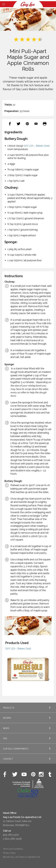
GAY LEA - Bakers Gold (36, 146)
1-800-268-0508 (12, 839)
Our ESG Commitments (16, 749)
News (6, 728)
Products (9, 708)
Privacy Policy (9, 853)
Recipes (7, 718)
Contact (8, 759)
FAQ (5, 738)
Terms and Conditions (13, 849)
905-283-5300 (11, 835)
